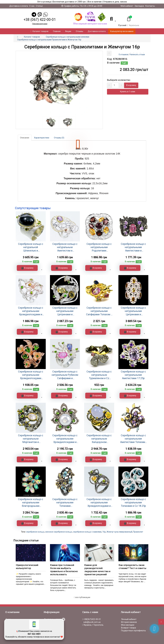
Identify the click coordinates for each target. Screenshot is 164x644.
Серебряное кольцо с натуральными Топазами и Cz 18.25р (133, 502)
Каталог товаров (40, 31)
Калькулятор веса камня (122, 31)
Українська (134, 25)
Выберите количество (119, 80)
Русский (122, 25)
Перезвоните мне (40, 24)
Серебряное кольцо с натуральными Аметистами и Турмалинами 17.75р (133, 247)
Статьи (39, 6)
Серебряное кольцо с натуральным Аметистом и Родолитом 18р (65, 247)
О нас (32, 6)
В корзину (131, 85)
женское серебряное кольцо (59, 532)
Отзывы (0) (59, 138)
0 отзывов (123, 54)
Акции (68, 31)
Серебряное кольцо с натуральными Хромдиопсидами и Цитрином (31, 311)
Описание (25, 138)
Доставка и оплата (19, 6)
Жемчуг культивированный (119, 532)
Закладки (139, 6)
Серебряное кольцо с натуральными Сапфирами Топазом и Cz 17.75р (99, 311)
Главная (57, 31)
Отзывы (79, 31)
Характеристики (42, 138)
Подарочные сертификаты (133, 631)
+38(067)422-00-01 (92, 619)
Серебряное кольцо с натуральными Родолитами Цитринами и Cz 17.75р (99, 247)
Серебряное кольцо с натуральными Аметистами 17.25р (133, 375)
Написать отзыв (137, 54)
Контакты (150, 6)
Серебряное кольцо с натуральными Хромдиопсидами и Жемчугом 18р (65, 439)
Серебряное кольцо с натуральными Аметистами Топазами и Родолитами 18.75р (133, 439)
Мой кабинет (127, 6)
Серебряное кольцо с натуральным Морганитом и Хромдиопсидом (31, 439)
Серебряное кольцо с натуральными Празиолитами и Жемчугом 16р (49, 40)
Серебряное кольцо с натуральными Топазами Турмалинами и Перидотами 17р (65, 503)
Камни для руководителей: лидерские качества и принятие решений (97, 570)
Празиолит (138, 532)
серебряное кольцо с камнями (87, 532)
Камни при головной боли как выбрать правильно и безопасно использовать (64, 570)
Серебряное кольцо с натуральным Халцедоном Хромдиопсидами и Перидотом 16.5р (99, 439)
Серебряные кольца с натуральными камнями (68, 37)
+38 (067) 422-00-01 (40, 20)
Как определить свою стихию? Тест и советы (132, 567)
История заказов (129, 622)
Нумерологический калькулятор (27, 567)
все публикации (82, 597)
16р (104, 532)
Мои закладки (128, 625)
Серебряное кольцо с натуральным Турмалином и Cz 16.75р (99, 375)
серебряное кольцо (35, 532)
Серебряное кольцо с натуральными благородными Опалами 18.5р (31, 503)
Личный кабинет (129, 619)
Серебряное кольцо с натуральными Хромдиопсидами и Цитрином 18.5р (99, 503)
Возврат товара (129, 628)
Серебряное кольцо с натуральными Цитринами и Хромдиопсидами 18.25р (65, 311)
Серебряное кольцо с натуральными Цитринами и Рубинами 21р (133, 311)
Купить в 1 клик (128, 92)
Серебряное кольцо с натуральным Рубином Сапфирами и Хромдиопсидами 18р (65, 375)
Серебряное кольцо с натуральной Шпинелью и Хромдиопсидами (31, 247)
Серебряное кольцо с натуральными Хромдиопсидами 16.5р (31, 375)
